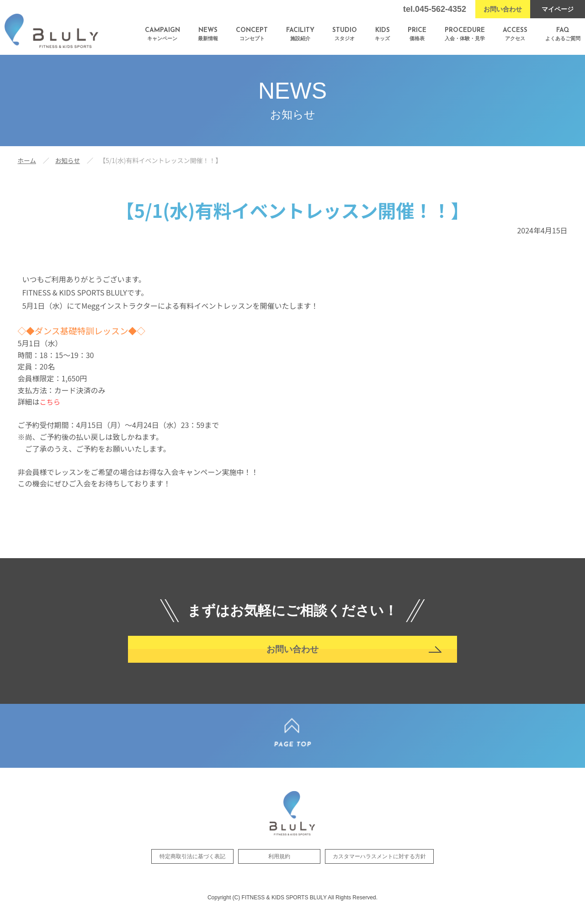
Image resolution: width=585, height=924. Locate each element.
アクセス (515, 34)
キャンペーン (162, 34)
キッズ (382, 34)
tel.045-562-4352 (435, 9)
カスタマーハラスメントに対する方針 (379, 866)
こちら (50, 401)
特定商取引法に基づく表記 (192, 866)
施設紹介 (300, 34)
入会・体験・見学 (465, 34)
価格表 (417, 34)
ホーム (27, 160)
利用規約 (279, 866)
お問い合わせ (503, 9)
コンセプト (252, 34)
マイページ (558, 9)
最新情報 (208, 34)
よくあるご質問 (563, 34)
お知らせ (69, 160)
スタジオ (345, 34)
